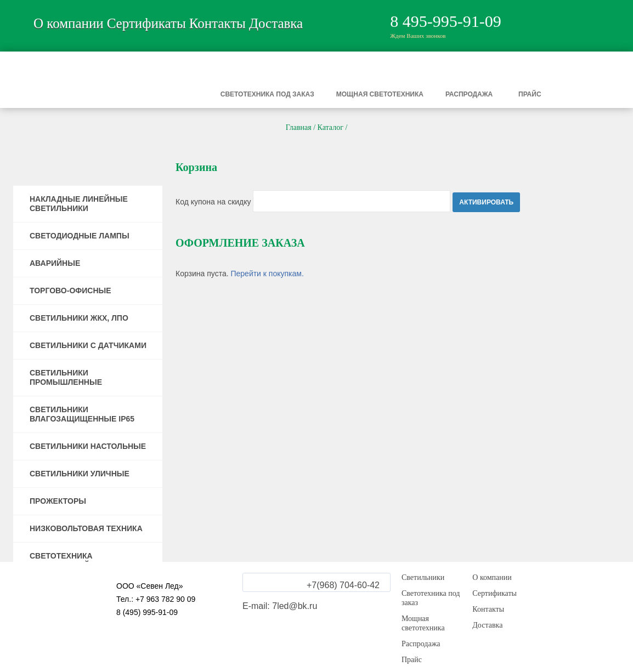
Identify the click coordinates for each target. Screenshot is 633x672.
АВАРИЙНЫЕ (55, 263)
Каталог (330, 127)
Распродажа (469, 94)
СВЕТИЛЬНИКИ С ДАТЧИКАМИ (88, 345)
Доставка (276, 23)
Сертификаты (146, 23)
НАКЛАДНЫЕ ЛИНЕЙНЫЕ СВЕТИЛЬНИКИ (79, 204)
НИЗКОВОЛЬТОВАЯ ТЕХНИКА (86, 528)
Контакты (217, 23)
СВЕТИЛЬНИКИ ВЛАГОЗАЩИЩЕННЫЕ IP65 (82, 414)
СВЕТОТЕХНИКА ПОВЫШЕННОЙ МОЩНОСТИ (84, 560)
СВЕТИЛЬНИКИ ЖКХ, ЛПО (79, 318)
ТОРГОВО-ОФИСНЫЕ (70, 291)
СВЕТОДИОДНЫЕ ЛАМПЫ (80, 236)
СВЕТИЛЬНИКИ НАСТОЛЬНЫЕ (88, 446)
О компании (69, 23)
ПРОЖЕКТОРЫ (58, 501)
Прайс (530, 94)
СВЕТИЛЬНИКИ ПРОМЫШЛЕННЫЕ (66, 377)
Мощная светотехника (380, 94)
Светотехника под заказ (267, 94)
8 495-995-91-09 (445, 21)
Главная (299, 127)
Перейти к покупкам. (267, 274)
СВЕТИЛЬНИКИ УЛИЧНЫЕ (80, 474)
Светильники (132, 94)
